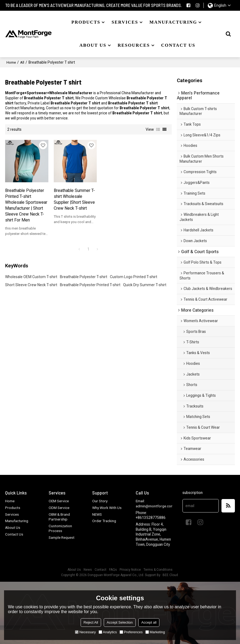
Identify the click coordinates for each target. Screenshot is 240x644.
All (23, 62)
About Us (13, 527)
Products (86, 22)
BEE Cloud (170, 575)
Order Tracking (105, 521)
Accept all (149, 622)
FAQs (113, 570)
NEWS (97, 514)
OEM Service (59, 501)
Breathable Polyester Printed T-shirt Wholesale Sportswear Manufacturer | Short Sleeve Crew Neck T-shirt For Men (24, 205)
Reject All (91, 622)
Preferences (131, 632)
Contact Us (14, 534)
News (88, 570)
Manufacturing (173, 22)
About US (93, 45)
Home (11, 62)
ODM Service (60, 508)
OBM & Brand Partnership (60, 517)
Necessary (85, 632)
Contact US (178, 45)
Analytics (108, 632)
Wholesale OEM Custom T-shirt (31, 283)
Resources (134, 45)
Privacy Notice (130, 570)
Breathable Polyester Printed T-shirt (90, 291)
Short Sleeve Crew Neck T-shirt (31, 291)
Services (125, 22)
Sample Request (62, 537)
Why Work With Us (107, 508)
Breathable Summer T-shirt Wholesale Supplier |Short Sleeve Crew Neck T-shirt (66, 197)
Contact (101, 570)
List (158, 129)
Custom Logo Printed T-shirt (134, 283)
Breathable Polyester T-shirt (84, 283)
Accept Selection (120, 622)
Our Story (100, 501)
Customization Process (61, 528)
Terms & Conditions (158, 570)
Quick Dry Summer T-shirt (145, 291)
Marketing (155, 632)
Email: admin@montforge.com (155, 503)
